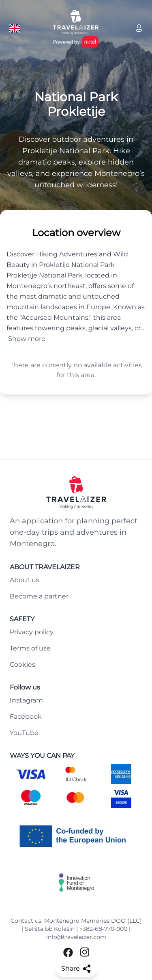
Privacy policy (32, 632)
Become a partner (39, 596)
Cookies (22, 665)
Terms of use (30, 648)
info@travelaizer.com (76, 937)
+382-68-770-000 (103, 929)
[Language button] (15, 28)
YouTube (24, 733)
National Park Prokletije (76, 104)
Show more (27, 339)
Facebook (26, 717)
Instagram (26, 700)
